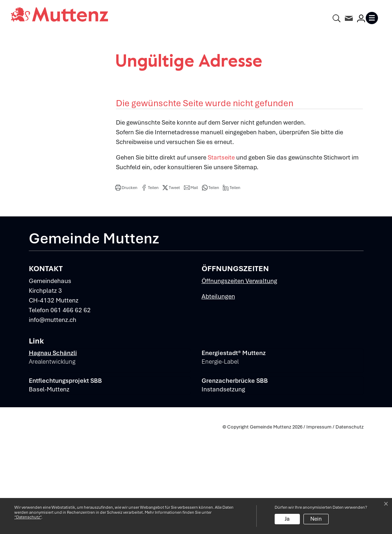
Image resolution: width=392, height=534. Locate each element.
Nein (316, 519)
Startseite (221, 260)
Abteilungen (218, 399)
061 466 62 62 (71, 413)
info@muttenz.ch (53, 422)
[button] (126, 290)
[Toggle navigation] (373, 18)
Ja (287, 519)
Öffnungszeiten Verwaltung (239, 383)
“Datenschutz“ (28, 517)
